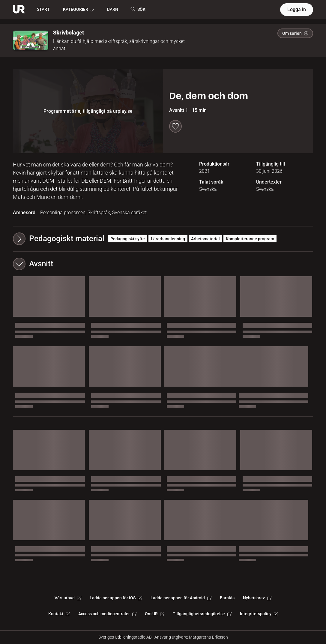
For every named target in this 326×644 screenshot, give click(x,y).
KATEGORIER (78, 10)
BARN (113, 9)
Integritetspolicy (259, 614)
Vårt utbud (68, 598)
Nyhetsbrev (257, 598)
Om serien (295, 33)
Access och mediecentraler (107, 614)
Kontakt (59, 614)
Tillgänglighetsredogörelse (202, 614)
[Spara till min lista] (175, 126)
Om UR (155, 614)
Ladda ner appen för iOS (116, 598)
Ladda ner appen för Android (181, 598)
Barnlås (227, 598)
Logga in (297, 9)
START (43, 9)
